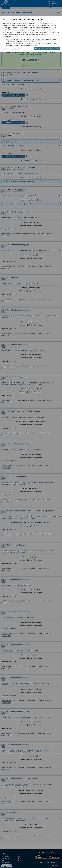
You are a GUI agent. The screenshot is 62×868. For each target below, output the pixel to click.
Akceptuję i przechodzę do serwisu (47, 49)
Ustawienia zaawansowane (11, 49)
